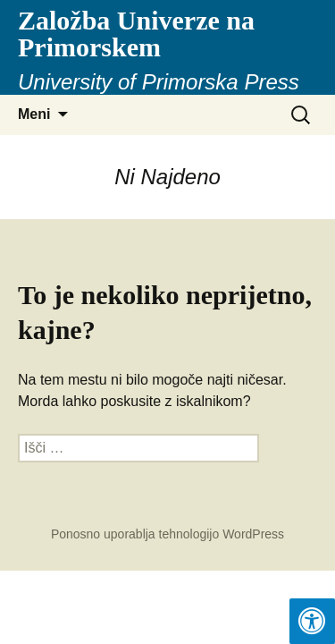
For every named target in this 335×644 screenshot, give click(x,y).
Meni (34, 114)
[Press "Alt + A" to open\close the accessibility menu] (312, 621)
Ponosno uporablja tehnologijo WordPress (167, 534)
